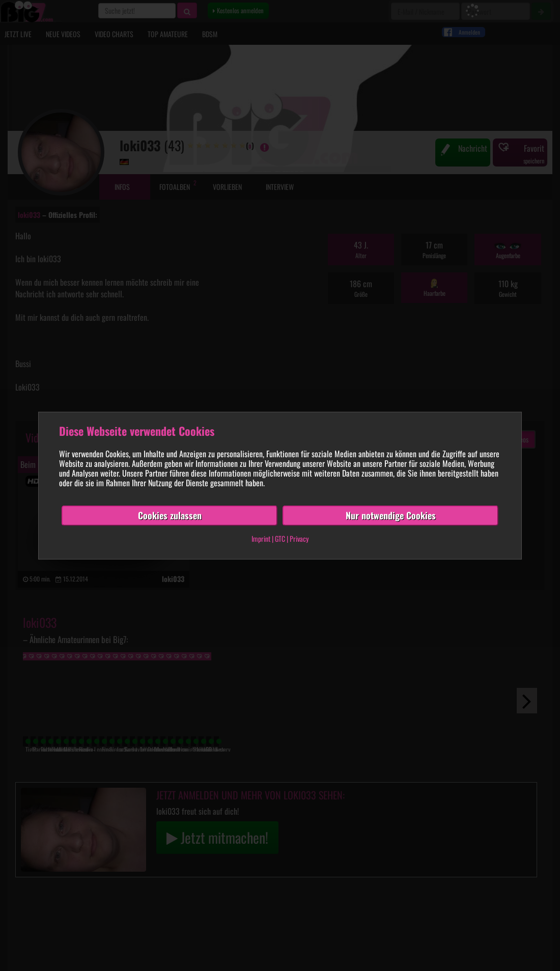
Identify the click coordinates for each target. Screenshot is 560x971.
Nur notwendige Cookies (391, 515)
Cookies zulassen (170, 515)
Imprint (261, 538)
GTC (280, 538)
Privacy (299, 538)
